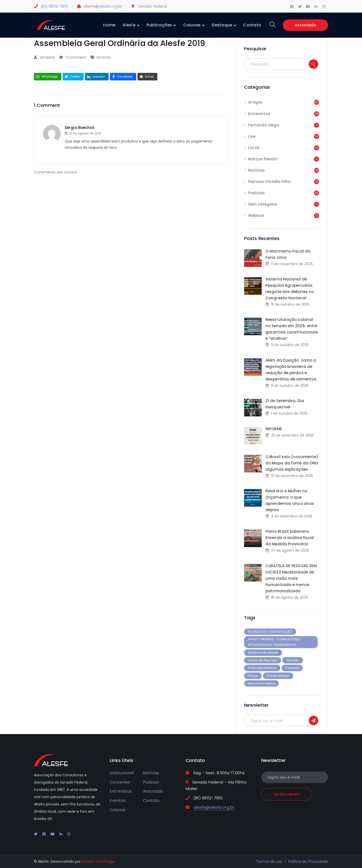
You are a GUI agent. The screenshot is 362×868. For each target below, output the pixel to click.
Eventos (118, 801)
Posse (253, 676)
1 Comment (76, 57)
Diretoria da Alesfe (263, 653)
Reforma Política (261, 683)
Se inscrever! (313, 720)
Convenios (120, 782)
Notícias (104, 57)
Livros (254, 148)
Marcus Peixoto (263, 159)
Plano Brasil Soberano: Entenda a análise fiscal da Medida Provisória (290, 538)
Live (252, 136)
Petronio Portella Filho (269, 182)
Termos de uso (269, 861)
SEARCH (313, 64)
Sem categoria (263, 204)
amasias (47, 57)
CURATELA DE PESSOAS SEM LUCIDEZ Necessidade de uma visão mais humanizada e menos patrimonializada (291, 578)
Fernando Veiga (264, 125)
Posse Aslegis (278, 676)
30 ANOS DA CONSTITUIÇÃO (270, 632)
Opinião (293, 660)
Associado (305, 25)
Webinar (256, 215)
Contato (151, 801)
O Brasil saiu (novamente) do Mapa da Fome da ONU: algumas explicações (292, 463)
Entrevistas (259, 114)
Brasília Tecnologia (98, 861)
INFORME (274, 429)
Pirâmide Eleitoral (262, 668)
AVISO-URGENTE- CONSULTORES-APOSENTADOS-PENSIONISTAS (275, 642)
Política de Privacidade (308, 861)
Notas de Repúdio (263, 660)
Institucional (122, 773)
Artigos (255, 102)
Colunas (118, 810)
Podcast (256, 193)
